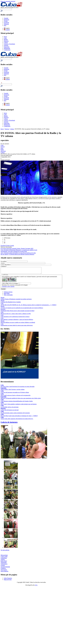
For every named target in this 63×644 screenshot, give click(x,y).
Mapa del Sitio (8, 581)
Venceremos (4, 571)
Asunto (3, 263)
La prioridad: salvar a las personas (10, 408)
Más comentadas (8, 296)
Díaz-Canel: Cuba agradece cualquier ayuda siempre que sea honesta (19, 405)
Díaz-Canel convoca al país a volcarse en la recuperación (16, 396)
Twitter (6, 21)
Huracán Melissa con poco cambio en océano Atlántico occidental (18, 324)
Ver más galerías (5, 551)
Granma (3, 567)
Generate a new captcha (8, 288)
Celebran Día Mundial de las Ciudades (11, 303)
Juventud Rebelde (5, 568)
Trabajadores (4, 565)
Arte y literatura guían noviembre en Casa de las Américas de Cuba (18, 253)
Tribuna (3, 561)
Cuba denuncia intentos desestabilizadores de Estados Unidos (17, 402)
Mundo (6, 40)
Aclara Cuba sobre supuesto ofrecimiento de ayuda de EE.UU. (17, 420)
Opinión (6, 45)
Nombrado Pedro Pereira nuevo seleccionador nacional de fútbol (17, 312)
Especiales (7, 47)
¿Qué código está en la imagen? (11, 285)
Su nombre (4, 261)
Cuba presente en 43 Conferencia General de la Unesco (15, 318)
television (3, 151)
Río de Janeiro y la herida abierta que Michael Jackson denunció (17, 254)
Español (7, 30)
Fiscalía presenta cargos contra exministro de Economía (15, 414)
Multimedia (7, 48)
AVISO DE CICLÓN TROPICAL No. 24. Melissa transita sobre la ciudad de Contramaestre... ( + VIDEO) (28, 306)
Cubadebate (4, 559)
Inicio (5, 37)
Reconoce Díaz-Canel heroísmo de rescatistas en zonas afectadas (18, 388)
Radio (2, 150)
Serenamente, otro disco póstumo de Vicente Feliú (14, 251)
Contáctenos (7, 50)
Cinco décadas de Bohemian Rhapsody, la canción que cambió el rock (19, 250)
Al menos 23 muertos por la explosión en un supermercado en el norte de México (22, 309)
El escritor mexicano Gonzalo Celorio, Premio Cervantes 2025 (17, 248)
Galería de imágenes (9, 423)
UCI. (36, 586)
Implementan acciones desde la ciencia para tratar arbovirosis (17, 327)
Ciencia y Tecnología (9, 44)
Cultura (6, 42)
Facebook (6, 23)
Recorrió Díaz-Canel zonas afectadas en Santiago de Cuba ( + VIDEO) (19, 417)
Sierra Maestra (4, 572)
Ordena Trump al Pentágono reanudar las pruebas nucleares (16, 300)
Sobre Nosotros (8, 579)
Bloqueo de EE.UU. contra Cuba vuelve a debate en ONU (16, 315)
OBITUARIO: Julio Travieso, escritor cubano (13, 391)
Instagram (7, 20)
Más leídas (7, 295)
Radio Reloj (4, 562)
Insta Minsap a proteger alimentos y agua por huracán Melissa (17, 321)
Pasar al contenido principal (8, 1)
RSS (5, 25)
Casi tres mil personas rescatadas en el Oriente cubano (15, 394)
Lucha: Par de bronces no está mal (10, 411)
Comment (4, 266)
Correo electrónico (6, 265)
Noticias (7, 129)
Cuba (5, 38)
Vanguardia (4, 564)
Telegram (6, 24)
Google (12, 246)
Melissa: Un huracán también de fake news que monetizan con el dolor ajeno (21, 399)
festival (3, 147)
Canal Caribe (4, 558)
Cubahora (3, 569)
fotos (2, 148)
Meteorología (4, 556)
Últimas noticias (8, 293)
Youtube (6, 18)
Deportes (6, 41)
